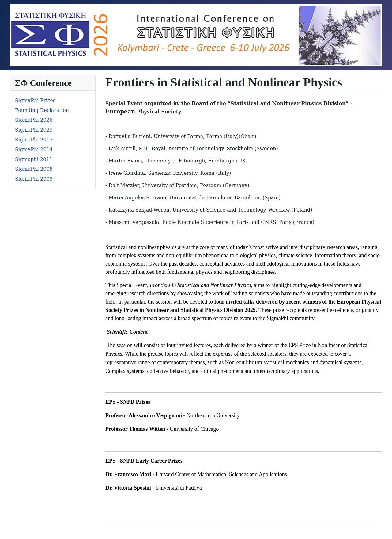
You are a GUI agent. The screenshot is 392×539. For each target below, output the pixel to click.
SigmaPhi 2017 (34, 140)
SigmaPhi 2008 (34, 169)
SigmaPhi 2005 (34, 179)
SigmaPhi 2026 (34, 120)
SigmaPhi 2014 (34, 149)
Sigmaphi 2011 (34, 159)
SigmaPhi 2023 (34, 130)
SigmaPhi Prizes (35, 100)
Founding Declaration (42, 110)
